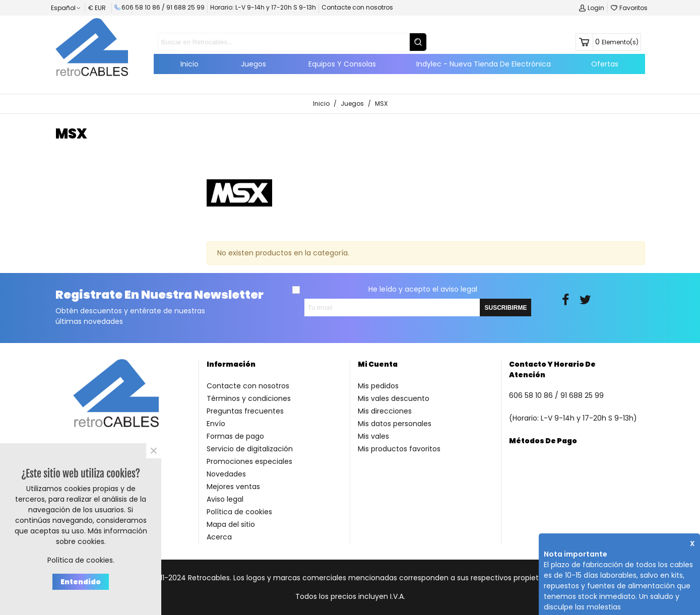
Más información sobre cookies (102, 536)
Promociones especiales (249, 461)
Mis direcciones (385, 411)
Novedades (226, 474)
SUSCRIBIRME (505, 308)
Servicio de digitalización (250, 449)
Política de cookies (239, 512)
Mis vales (373, 436)
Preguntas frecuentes (245, 411)
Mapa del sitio (231, 524)
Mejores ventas (233, 487)
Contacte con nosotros (357, 7)
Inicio (189, 64)
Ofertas (605, 64)
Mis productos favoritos (399, 449)
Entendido (81, 582)
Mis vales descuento (394, 398)
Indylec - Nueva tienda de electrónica (484, 64)
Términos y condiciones (249, 398)
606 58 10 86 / (140, 7)
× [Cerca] (154, 451)
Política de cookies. (81, 560)
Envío (216, 424)
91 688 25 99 (185, 7)
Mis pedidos (378, 386)
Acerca (219, 537)
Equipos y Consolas (342, 64)
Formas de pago (235, 436)
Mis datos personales (395, 424)
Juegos (253, 64)
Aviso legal (225, 499)
